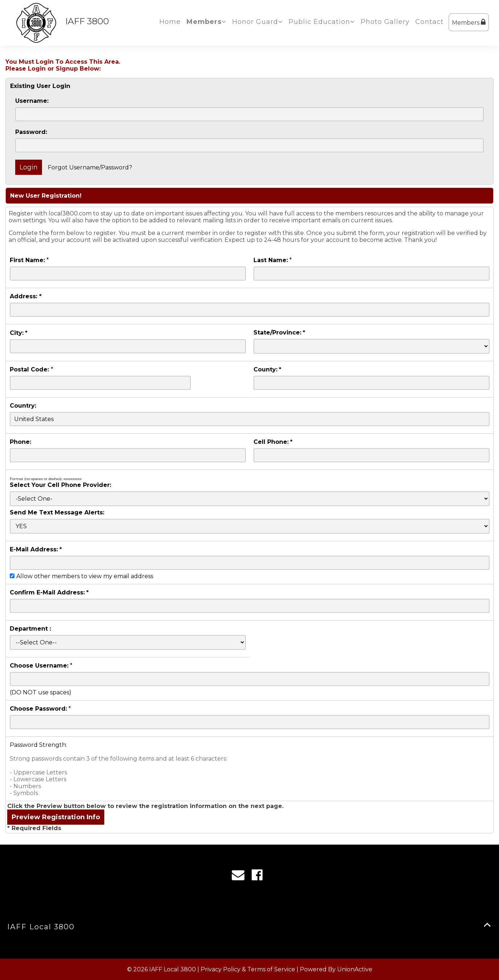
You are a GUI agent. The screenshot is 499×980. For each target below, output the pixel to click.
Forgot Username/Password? (90, 167)
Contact (429, 22)
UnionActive (355, 969)
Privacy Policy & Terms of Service (248, 969)
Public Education (322, 22)
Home (170, 22)
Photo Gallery (385, 22)
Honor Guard (257, 22)
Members (469, 22)
